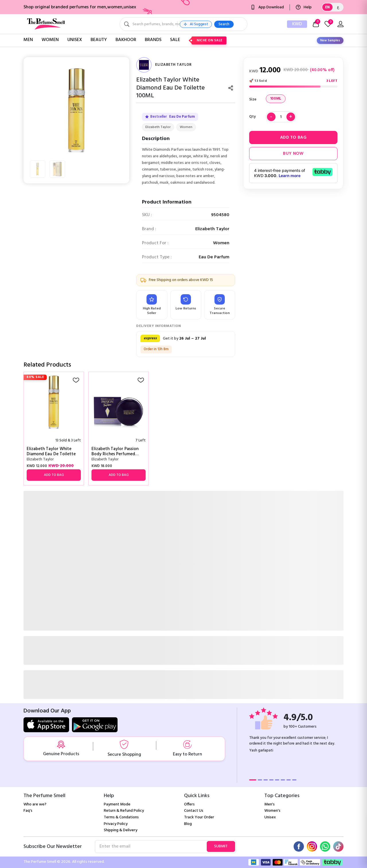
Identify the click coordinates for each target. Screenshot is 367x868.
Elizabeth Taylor (158, 127)
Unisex (75, 40)
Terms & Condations (121, 817)
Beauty (99, 40)
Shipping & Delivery (121, 830)
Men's (270, 804)
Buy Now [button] (293, 154)
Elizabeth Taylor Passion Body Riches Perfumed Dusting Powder (115, 452)
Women (50, 40)
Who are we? (35, 804)
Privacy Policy (116, 824)
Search (266, 24)
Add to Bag (293, 137)
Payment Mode (117, 804)
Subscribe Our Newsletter (53, 847)
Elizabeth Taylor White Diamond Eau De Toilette (51, 452)
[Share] (231, 88)
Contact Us (194, 811)
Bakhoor (126, 40)
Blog (188, 824)
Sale (175, 40)
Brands (153, 40)
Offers (189, 804)
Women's (272, 811)
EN (327, 7)
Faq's (28, 811)
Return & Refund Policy (124, 811)
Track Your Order (199, 817)
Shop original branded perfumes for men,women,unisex (80, 7)
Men (28, 40)
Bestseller (170, 117)
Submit (221, 846)
